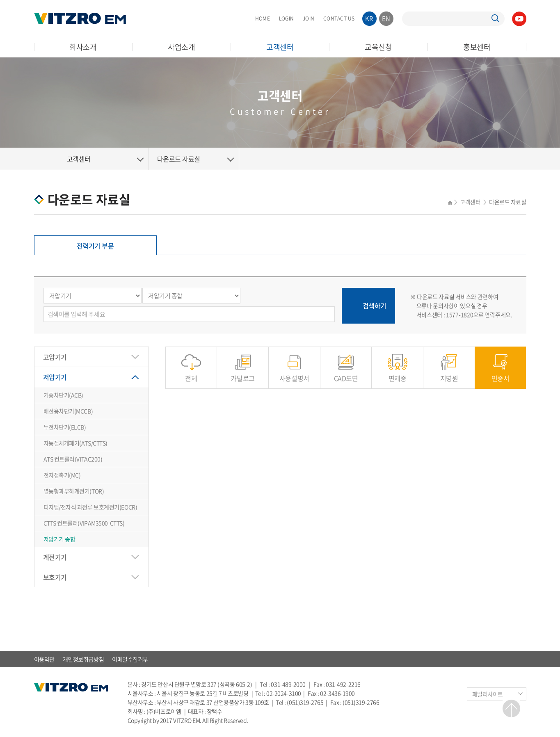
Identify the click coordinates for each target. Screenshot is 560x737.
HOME (263, 18)
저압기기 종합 (59, 539)
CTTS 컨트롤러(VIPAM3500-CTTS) (84, 523)
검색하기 (375, 306)
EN (386, 18)
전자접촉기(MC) (62, 475)
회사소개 (83, 47)
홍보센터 (477, 47)
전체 (191, 374)
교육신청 (378, 47)
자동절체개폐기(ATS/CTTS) (75, 443)
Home (46, 159)
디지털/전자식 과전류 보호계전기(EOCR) (90, 507)
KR (369, 18)
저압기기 (55, 377)
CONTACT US (339, 18)
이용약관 (44, 659)
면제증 (398, 374)
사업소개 (182, 47)
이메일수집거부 (130, 659)
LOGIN (286, 18)
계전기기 (55, 557)
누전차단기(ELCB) (65, 427)
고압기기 (55, 357)
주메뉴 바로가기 (0, 0)
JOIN (309, 18)
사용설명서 (294, 374)
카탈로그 (242, 374)
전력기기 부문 (95, 246)
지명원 (449, 374)
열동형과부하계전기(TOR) (74, 491)
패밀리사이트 (488, 694)
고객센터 (280, 47)
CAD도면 (346, 374)
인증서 (501, 374)
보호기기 (55, 577)
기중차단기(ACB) (64, 395)
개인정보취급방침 (83, 659)
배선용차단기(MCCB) (68, 411)
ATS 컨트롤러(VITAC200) (73, 459)
